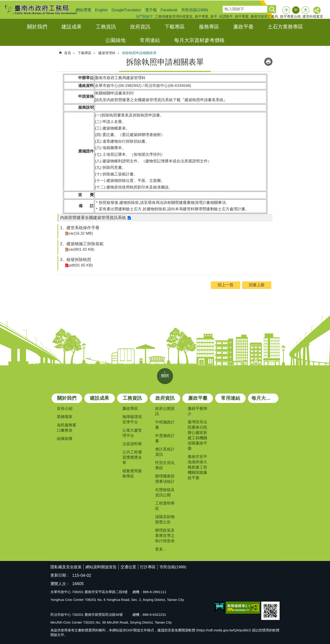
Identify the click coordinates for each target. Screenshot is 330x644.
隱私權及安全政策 (66, 567)
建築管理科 (107, 53)
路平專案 (202, 16)
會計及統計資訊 (165, 452)
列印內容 (268, 62)
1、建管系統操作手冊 (80, 228)
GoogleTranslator (126, 10)
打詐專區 (148, 567)
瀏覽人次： (60, 584)
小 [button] (286, 10)
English (101, 10)
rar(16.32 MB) (81, 233)
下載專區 (175, 27)
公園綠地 (115, 40)
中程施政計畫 (165, 425)
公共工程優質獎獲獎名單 (132, 457)
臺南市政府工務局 (45, 10)
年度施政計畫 (165, 438)
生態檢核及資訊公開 (165, 492)
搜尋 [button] (272, 9)
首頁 (68, 53)
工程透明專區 (165, 506)
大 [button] (306, 10)
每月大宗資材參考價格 (199, 40)
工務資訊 (106, 27)
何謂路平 (226, 16)
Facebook (169, 10)
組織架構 (65, 439)
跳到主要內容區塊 (2, 2)
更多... (161, 549)
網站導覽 (83, 10)
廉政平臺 (243, 27)
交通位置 (128, 567)
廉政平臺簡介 (197, 411)
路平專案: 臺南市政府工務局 (256, 16)
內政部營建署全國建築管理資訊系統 (93, 218)
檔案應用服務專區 (132, 474)
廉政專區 (130, 409)
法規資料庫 (132, 444)
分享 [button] (317, 11)
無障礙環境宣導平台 (132, 419)
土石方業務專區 (285, 27)
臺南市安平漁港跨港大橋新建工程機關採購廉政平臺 (197, 467)
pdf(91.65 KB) (81, 265)
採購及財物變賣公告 (165, 519)
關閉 (165, 376)
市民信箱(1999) (195, 10)
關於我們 (37, 27)
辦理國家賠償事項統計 (165, 479)
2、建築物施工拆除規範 (82, 244)
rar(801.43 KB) (81, 249)
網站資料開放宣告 (101, 567)
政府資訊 (140, 27)
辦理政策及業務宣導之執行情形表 (165, 536)
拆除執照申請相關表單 (139, 53)
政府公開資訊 (165, 411)
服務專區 (209, 27)
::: (2, 3)
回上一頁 (225, 285)
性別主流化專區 (165, 465)
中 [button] (296, 10)
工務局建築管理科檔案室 (174, 16)
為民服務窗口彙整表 (67, 428)
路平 (214, 16)
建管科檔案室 (313, 16)
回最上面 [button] (257, 285)
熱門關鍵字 (144, 16)
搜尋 (226, 8)
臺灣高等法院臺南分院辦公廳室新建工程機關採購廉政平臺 (197, 435)
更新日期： (60, 575)
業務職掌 (65, 417)
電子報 (151, 10)
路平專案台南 (290, 16)
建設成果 (71, 27)
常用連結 (150, 40)
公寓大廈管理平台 (132, 433)
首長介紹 (65, 409)
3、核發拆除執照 (76, 260)
